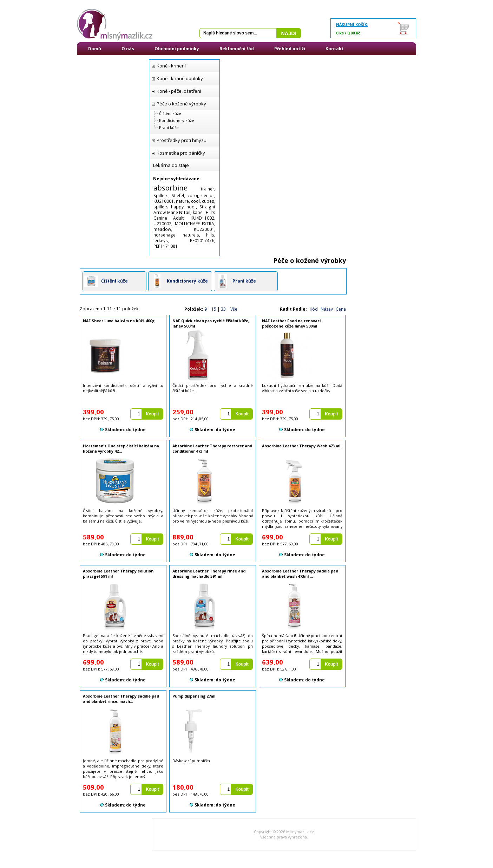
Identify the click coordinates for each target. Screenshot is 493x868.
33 (223, 309)
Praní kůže (169, 127)
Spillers (161, 195)
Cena (341, 309)
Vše (234, 309)
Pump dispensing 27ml (194, 696)
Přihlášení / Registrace (113, 62)
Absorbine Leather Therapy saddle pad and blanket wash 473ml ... (300, 574)
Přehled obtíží (290, 49)
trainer (208, 189)
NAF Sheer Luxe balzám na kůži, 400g (119, 321)
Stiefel (178, 195)
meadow (162, 229)
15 (214, 309)
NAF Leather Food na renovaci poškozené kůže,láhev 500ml (291, 323)
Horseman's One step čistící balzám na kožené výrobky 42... (121, 448)
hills (210, 235)
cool (195, 201)
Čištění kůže (170, 113)
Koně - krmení (171, 66)
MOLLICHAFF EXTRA (195, 224)
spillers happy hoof (175, 207)
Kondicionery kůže (177, 120)
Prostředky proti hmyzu (182, 140)
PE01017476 (202, 240)
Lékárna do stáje (171, 165)
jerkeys (161, 240)
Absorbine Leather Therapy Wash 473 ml (301, 446)
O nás (128, 49)
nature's (191, 235)
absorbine (170, 188)
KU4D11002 (202, 218)
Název (327, 309)
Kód (314, 309)
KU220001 (204, 229)
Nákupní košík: (352, 24)
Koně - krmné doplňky (180, 78)
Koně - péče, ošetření (179, 91)
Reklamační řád (237, 49)
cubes (208, 201)
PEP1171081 (166, 246)
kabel (198, 212)
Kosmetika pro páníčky (181, 153)
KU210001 (164, 201)
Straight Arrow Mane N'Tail (184, 209)
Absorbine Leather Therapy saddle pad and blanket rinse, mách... (121, 699)
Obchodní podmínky (177, 49)
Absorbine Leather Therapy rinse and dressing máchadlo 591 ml (209, 574)
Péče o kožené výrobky (181, 104)
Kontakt (335, 49)
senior (208, 195)
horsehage (165, 235)
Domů (95, 49)
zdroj (193, 195)
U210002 (162, 224)
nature (182, 201)
